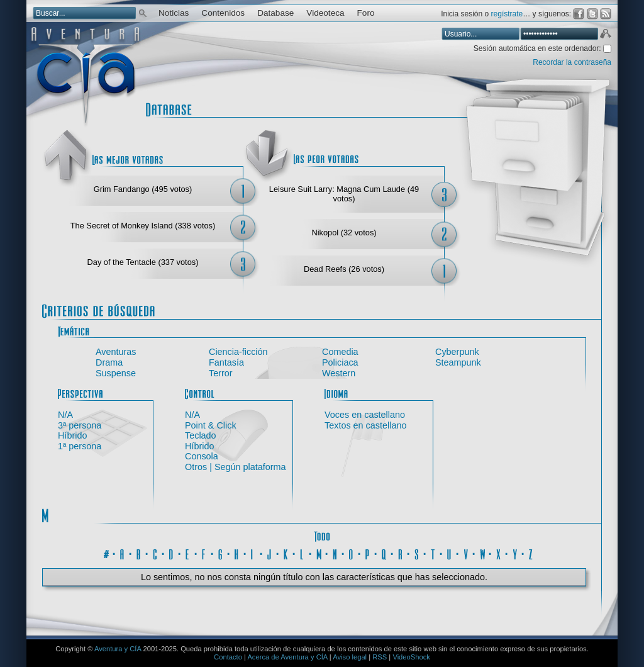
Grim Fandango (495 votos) (143, 189)
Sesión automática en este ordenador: (538, 48)
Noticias (174, 13)
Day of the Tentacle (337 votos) (143, 262)
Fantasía (226, 362)
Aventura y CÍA (118, 649)
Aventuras (116, 352)
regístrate (507, 14)
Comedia (340, 352)
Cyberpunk (457, 352)
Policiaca (340, 362)
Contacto (228, 657)
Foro (366, 13)
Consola (202, 456)
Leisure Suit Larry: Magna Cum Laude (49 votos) (344, 194)
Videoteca (325, 13)
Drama (109, 362)
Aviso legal (350, 657)
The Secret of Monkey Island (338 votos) (143, 226)
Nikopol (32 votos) (344, 233)
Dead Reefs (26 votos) (344, 269)
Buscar (143, 12)
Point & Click (211, 425)
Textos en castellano (365, 425)
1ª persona (80, 446)
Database (275, 13)
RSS (380, 657)
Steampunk (458, 362)
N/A (65, 415)
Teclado (201, 435)
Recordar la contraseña (572, 62)
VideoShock (411, 657)
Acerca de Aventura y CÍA (287, 657)
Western (339, 373)
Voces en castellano (365, 415)
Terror (221, 373)
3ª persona (80, 425)
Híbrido (72, 435)
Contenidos (223, 13)
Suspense (116, 373)
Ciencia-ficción (238, 352)
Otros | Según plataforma (236, 467)
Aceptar (605, 35)
